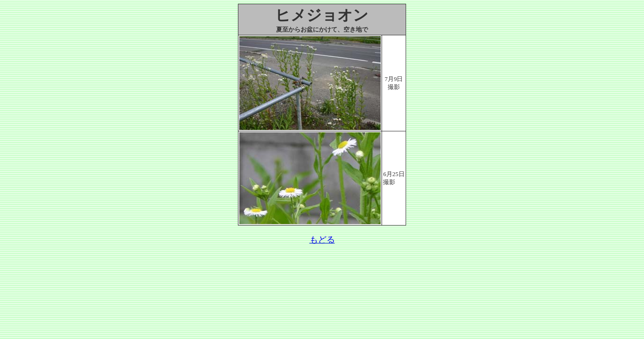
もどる (322, 240)
